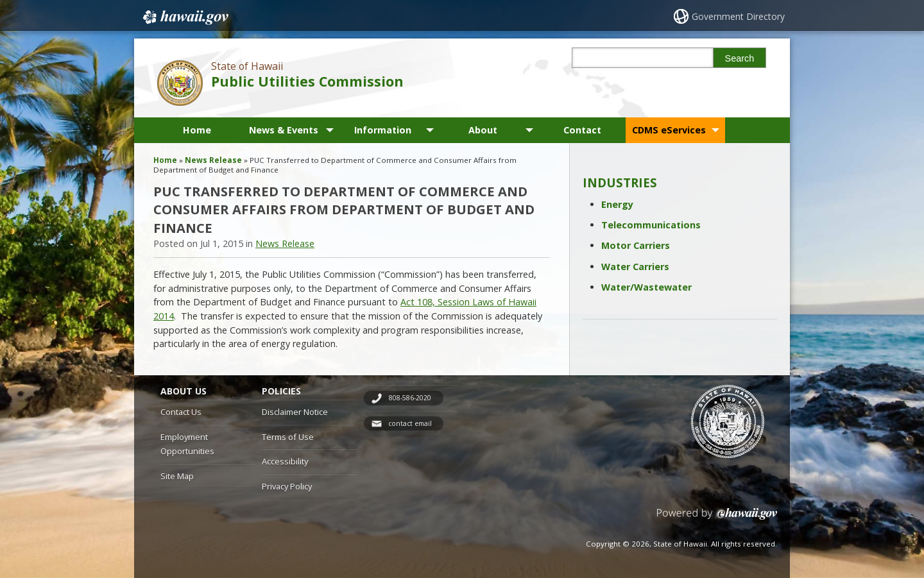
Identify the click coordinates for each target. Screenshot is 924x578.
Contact (582, 130)
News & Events (284, 130)
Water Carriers (635, 267)
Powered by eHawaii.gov (717, 519)
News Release (213, 160)
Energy (617, 204)
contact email (410, 423)
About (483, 130)
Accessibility (285, 461)
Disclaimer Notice (295, 412)
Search (740, 58)
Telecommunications (651, 225)
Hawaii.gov (184, 17)
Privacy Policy (287, 486)
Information (383, 130)
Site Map (177, 476)
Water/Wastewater (646, 287)
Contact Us (181, 412)
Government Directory (738, 16)
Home (197, 130)
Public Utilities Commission (307, 81)
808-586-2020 (410, 398)
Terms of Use (288, 437)
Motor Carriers (636, 245)
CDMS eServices (669, 130)
